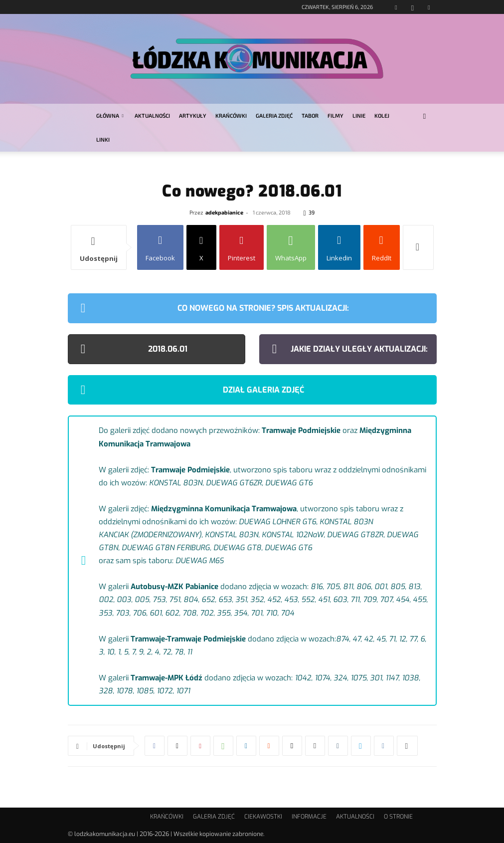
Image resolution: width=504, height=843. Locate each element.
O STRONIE (398, 817)
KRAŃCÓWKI (231, 115)
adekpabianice (224, 212)
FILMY (336, 115)
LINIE (359, 115)
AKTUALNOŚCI (152, 115)
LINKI (103, 139)
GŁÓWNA (110, 115)
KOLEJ (382, 115)
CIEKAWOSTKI (263, 817)
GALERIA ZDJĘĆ (274, 115)
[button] (425, 116)
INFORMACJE (309, 817)
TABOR (310, 115)
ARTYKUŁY (193, 115)
